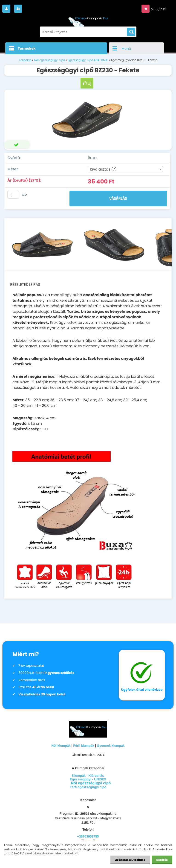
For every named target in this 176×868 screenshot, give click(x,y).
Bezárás (162, 860)
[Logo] (88, 20)
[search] (131, 32)
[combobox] (126, 169)
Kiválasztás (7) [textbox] (103, 169)
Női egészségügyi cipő (50, 60)
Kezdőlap (25, 60)
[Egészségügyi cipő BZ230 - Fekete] (88, 120)
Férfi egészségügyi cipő (88, 787)
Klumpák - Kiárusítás (88, 776)
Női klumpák (61, 746)
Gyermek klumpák (111, 746)
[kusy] (13, 195)
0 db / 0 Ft (158, 9)
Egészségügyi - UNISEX (88, 779)
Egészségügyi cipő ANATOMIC (88, 60)
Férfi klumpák (84, 746)
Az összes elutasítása (130, 860)
